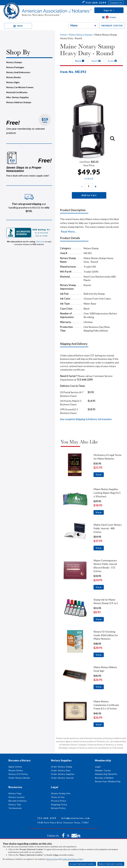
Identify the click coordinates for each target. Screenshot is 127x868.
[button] (109, 10)
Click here (40, 241)
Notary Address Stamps (19, 102)
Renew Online (16, 770)
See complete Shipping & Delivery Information (86, 419)
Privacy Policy (59, 801)
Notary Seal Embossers (18, 72)
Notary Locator (17, 797)
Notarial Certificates (17, 92)
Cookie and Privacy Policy (72, 859)
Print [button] (113, 61)
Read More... (69, 231)
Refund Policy (58, 808)
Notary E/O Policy (18, 774)
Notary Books (14, 77)
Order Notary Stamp (62, 767)
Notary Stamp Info (61, 793)
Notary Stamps (14, 62)
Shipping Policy (59, 804)
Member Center (103, 770)
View (99, 475)
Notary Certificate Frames (20, 87)
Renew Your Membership (108, 781)
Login (98, 767)
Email (96, 61)
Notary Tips (15, 804)
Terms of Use (51, 859)
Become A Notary (18, 801)
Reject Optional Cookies (111, 864)
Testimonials (15, 808)
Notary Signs (13, 82)
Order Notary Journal (62, 778)
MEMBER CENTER (112, 26)
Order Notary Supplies (63, 774)
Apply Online (15, 767)
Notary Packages (15, 67)
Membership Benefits (106, 774)
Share (80, 61)
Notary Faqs (15, 793)
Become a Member (104, 778)
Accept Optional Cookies (82, 864)
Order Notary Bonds (19, 778)
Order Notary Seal (61, 770)
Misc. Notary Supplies (18, 97)
